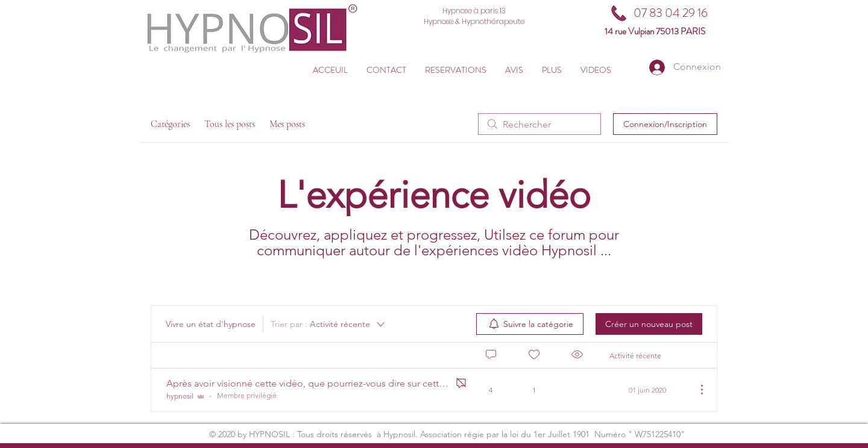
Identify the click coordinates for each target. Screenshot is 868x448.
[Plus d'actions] (696, 390)
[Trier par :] (329, 324)
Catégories (170, 124)
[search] (539, 124)
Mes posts (287, 124)
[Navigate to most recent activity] (648, 390)
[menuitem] (530, 324)
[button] (455, 70)
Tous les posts (230, 124)
